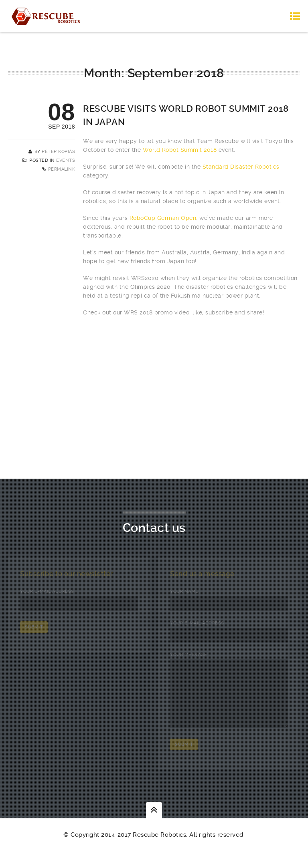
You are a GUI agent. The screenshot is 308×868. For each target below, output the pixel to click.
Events (66, 160)
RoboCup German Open (163, 218)
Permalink (62, 169)
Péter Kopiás (58, 152)
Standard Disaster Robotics (241, 167)
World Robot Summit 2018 (180, 150)
